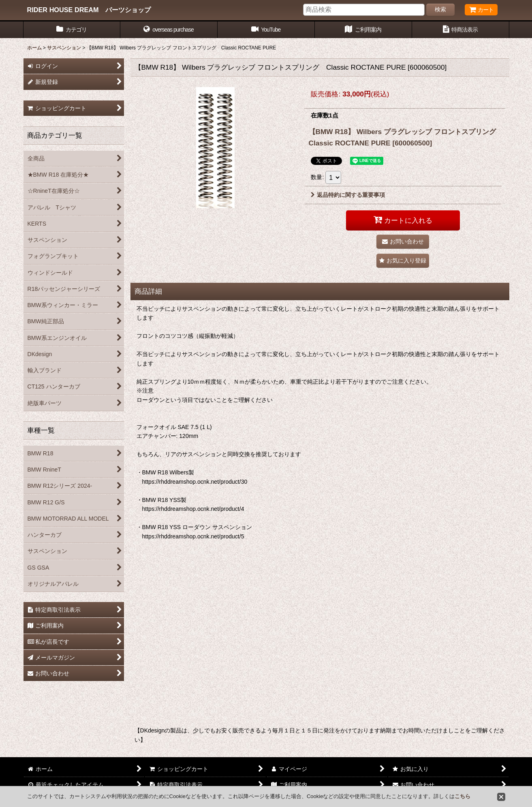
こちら (463, 796)
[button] (169, 30)
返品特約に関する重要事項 (348, 195)
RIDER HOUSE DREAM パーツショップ (89, 10)
